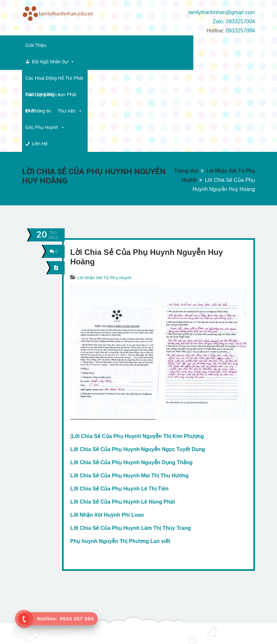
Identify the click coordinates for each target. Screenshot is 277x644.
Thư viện (146, 62)
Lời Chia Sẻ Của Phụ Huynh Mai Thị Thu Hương (129, 394)
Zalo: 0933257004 (234, 21)
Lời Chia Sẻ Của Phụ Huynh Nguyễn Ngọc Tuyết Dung (138, 367)
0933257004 (240, 31)
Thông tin (117, 62)
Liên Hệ (225, 62)
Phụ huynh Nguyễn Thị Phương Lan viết (120, 459)
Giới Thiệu (36, 45)
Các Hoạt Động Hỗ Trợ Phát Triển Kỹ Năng (156, 45)
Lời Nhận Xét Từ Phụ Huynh (105, 196)
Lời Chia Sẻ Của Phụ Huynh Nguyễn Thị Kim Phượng (138, 354)
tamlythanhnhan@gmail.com (222, 12)
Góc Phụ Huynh (184, 62)
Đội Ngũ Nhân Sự (81, 45)
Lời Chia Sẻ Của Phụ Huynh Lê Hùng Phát (123, 420)
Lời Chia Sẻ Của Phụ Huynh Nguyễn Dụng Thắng (131, 380)
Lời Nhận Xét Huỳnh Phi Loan (107, 433)
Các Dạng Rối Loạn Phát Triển (60, 62)
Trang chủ (186, 89)
